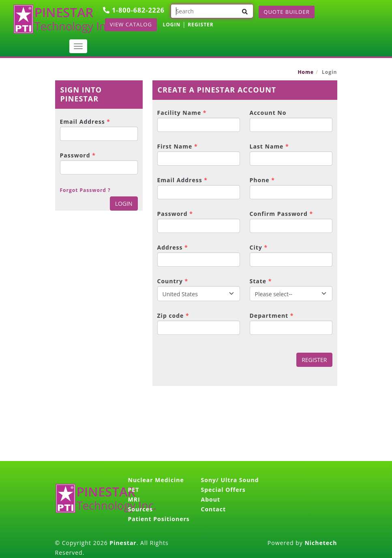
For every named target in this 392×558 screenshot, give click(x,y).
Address (173, 247)
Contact (214, 509)
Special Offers (223, 490)
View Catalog (131, 24)
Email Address (85, 122)
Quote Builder (286, 12)
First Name (178, 146)
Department (272, 316)
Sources (140, 509)
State (261, 281)
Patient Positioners (159, 519)
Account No (268, 113)
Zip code (173, 316)
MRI (134, 499)
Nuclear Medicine (156, 480)
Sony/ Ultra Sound (230, 480)
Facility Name (182, 113)
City (259, 247)
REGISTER (201, 25)
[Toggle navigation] (78, 46)
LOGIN (172, 25)
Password (78, 155)
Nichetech (321, 543)
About (211, 499)
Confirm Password (282, 214)
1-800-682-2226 (134, 10)
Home (305, 72)
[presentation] (213, 360)
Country (173, 281)
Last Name (269, 146)
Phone (262, 180)
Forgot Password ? (85, 190)
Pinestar (123, 543)
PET (134, 490)
